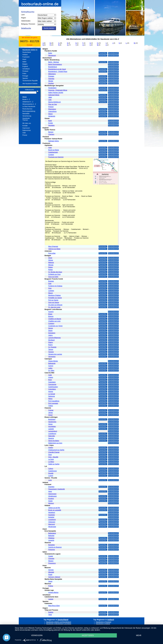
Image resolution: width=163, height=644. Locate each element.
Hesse (50, 424)
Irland (24, 59)
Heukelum (52, 512)
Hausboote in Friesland (104, 622)
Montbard (52, 340)
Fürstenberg (52, 88)
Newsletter (26, 114)
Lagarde (51, 429)
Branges (51, 281)
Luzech (51, 476)
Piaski (50, 575)
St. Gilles (51, 371)
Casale (51, 556)
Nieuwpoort (52, 55)
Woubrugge (52, 527)
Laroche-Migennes (55, 338)
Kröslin (51, 123)
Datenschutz (27, 130)
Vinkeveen (52, 522)
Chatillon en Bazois (55, 319)
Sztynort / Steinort (54, 577)
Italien (24, 62)
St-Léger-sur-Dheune (55, 305)
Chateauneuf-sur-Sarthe (56, 450)
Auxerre (51, 312)
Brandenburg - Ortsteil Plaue (58, 72)
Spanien (25, 78)
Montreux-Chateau (55, 295)
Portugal (25, 76)
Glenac (51, 260)
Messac (51, 265)
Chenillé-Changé (54, 452)
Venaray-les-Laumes (55, 354)
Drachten (51, 487)
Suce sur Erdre (53, 277)
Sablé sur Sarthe (54, 464)
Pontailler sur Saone (55, 298)
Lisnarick (51, 540)
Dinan (50, 258)
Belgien (25, 64)
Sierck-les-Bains (54, 441)
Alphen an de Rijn (54, 508)
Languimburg (53, 431)
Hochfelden (52, 427)
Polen (24, 74)
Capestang (52, 382)
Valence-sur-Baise (54, 249)
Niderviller (52, 436)
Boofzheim (52, 419)
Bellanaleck (52, 533)
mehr (139, 635)
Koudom (51, 499)
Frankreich (26, 57)
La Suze (51, 459)
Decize (51, 328)
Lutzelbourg (52, 434)
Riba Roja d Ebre (54, 606)
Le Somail (52, 394)
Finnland (25, 71)
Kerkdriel (51, 517)
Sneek (50, 501)
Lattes (50, 368)
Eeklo (50, 53)
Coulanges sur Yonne (55, 326)
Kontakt (30, 45)
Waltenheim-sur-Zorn (55, 443)
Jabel (50, 97)
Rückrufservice (27, 109)
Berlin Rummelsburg (55, 64)
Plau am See (53, 104)
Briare (50, 314)
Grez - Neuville (53, 457)
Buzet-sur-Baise (54, 150)
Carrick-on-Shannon (55, 547)
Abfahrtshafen (26, 21)
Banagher (52, 545)
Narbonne (52, 396)
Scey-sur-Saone (54, 302)
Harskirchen (52, 422)
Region (24, 18)
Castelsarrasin (53, 152)
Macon (51, 293)
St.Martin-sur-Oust (54, 274)
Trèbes (51, 406)
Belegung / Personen (28, 24)
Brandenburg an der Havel (57, 69)
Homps (51, 392)
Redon (51, 267)
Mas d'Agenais (53, 246)
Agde (50, 375)
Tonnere (51, 352)
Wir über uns (27, 123)
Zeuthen (51, 83)
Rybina (51, 586)
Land (23, 15)
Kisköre (51, 612)
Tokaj (50, 615)
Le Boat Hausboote (29, 107)
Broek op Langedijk (55, 510)
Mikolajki (51, 572)
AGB (24, 133)
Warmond (52, 524)
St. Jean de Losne (54, 307)
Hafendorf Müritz (54, 95)
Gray (50, 288)
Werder (51, 81)
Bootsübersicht (113, 53)
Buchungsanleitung (29, 111)
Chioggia (51, 559)
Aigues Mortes (53, 361)
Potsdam (51, 76)
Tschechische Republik (30, 81)
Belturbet (51, 536)
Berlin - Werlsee (54, 62)
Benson (51, 132)
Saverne (51, 438)
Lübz (50, 100)
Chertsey (51, 134)
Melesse (51, 263)
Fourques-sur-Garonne (56, 157)
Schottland (26, 69)
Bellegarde (52, 363)
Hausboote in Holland (103, 624)
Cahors (51, 469)
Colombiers (52, 389)
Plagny (51, 342)
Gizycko (51, 570)
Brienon (51, 316)
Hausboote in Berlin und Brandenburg (59, 622)
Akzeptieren (88, 635)
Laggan (51, 599)
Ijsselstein (52, 515)
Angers (51, 448)
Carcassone (52, 384)
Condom (51, 155)
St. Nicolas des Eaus (55, 272)
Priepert (51, 107)
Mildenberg (52, 74)
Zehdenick (52, 116)
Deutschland (27, 52)
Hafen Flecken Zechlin (56, 93)
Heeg (50, 491)
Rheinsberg (52, 109)
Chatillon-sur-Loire (54, 321)
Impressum (26, 128)
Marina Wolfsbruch (55, 102)
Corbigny (51, 323)
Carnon (51, 366)
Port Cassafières (54, 401)
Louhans (51, 291)
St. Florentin (52, 347)
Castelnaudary (53, 387)
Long (50, 480)
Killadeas (51, 538)
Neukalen (52, 125)
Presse (25, 135)
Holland (25, 55)
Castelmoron (53, 471)
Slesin (50, 581)
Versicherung (27, 116)
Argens (51, 377)
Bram (50, 380)
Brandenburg (53, 67)
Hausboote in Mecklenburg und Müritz (59, 624)
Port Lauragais (53, 403)
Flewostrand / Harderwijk (57, 489)
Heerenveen (52, 494)
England (25, 66)
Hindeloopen (53, 496)
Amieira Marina (53, 592)
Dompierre (52, 333)
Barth (50, 121)
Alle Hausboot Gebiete (30, 84)
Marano (51, 561)
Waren (51, 114)
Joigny (51, 335)
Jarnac (51, 413)
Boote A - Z (26, 99)
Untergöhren (53, 111)
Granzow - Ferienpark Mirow (58, 90)
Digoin (50, 331)
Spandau (51, 79)
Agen (50, 148)
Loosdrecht (52, 520)
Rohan (51, 270)
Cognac (51, 410)
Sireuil (50, 415)
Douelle (51, 473)
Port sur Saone (53, 300)
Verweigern (37, 635)
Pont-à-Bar (52, 253)
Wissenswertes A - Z (29, 104)
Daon (50, 455)
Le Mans (51, 462)
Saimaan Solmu (54, 141)
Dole (50, 284)
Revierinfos (103, 53)
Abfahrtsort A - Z (28, 102)
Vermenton (52, 357)
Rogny (51, 345)
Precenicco (52, 563)
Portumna (52, 550)
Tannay (51, 349)
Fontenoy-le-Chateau (55, 286)
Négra (50, 399)
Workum (51, 503)
